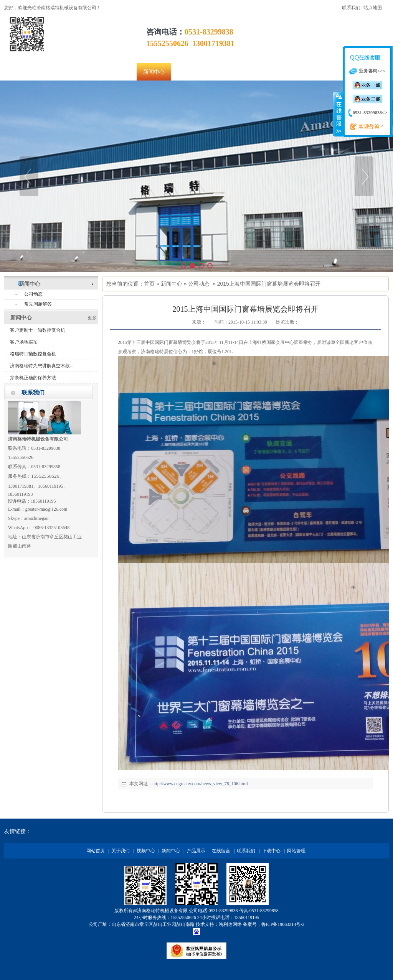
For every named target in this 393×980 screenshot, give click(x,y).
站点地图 (373, 8)
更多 (92, 318)
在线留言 (221, 851)
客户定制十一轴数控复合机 (38, 330)
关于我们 (121, 851)
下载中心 (271, 851)
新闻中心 (172, 284)
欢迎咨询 (363, 127)
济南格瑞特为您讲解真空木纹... (42, 366)
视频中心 (146, 851)
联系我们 (351, 8)
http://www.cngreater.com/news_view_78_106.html (200, 784)
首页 (149, 284)
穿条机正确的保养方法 (33, 378)
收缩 (338, 114)
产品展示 (196, 851)
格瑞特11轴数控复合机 (33, 354)
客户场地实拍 (24, 342)
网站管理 (296, 851)
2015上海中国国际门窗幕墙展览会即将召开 (269, 284)
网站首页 (96, 851)
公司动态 (199, 284)
